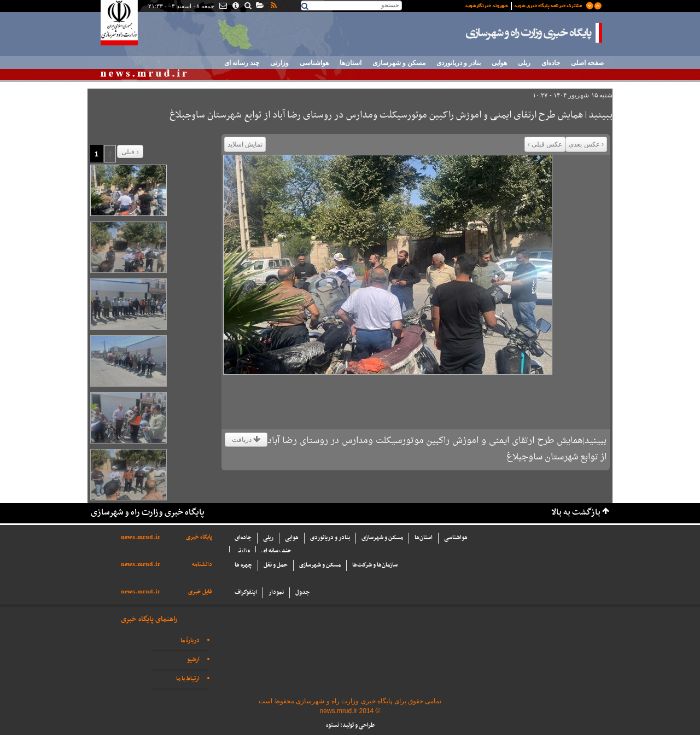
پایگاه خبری (199, 537)
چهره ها (243, 565)
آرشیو (193, 660)
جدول (302, 593)
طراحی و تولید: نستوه (350, 725)
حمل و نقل (276, 565)
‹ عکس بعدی (586, 144)
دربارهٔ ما (190, 641)
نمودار (276, 593)
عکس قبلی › (545, 144)
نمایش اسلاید (245, 144)
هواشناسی (314, 63)
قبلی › (130, 152)
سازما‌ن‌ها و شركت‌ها (375, 565)
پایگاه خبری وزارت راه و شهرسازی (534, 33)
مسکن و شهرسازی (399, 63)
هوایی (499, 63)
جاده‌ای (551, 63)
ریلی (524, 63)
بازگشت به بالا (576, 513)
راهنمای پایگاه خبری (149, 619)
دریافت (246, 440)
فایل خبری (200, 592)
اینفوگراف (246, 593)
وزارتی (279, 63)
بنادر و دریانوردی (459, 63)
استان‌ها (351, 63)
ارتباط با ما (188, 679)
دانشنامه (202, 565)
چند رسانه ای (242, 63)
